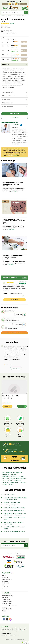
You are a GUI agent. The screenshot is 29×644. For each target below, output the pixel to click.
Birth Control (21, 477)
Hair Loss (10, 480)
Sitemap (4, 611)
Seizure (11, 484)
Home (2, 16)
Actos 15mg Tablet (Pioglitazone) (12, 502)
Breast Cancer (5, 479)
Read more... (17, 155)
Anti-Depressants (18, 473)
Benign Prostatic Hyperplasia (9, 477)
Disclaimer (5, 607)
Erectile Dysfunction (21, 479)
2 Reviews (12, 24)
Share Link (14, 118)
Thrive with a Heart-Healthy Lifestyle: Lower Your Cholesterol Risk (14, 221)
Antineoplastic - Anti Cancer (9, 475)
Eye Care (4, 480)
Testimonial (5, 587)
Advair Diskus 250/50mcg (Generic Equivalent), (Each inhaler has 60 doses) (15, 499)
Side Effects (6, 99)
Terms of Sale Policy (7, 601)
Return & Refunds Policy (8, 603)
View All (24, 278)
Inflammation (5, 482)
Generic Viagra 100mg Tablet (11, 505)
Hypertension (9, 16)
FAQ (3, 585)
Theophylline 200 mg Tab (10, 396)
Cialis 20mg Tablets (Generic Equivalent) (14, 511)
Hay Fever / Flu (17, 480)
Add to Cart (24, 42)
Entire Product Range (7, 579)
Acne (3, 473)
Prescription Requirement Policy (9, 605)
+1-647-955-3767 (16, 1)
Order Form (14, 333)
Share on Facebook (15, 114)
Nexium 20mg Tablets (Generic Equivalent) (14, 508)
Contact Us (5, 589)
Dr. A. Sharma (16, 125)
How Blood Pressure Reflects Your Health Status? (13, 256)
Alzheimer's (9, 473)
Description (6, 64)
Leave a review (15, 300)
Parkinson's (5, 484)
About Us (4, 576)
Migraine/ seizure (14, 482)
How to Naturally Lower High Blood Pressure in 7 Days (13, 183)
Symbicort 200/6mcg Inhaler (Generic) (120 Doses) (14, 519)
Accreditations (6, 581)
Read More (15, 192)
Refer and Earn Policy (7, 609)
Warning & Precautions (9, 96)
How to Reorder (6, 583)
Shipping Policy (6, 598)
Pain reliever (23, 482)
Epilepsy (13, 479)
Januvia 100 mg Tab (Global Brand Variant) (14, 532)
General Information (8, 92)
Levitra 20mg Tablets (9, 495)
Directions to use (8, 103)
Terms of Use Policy (7, 599)
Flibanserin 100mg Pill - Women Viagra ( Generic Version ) (13, 523)
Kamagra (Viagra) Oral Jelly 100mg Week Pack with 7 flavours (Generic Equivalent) (15, 514)
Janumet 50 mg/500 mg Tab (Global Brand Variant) (14, 528)
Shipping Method (8, 106)
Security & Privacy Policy (8, 596)
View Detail (7, 406)
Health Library (5, 578)
